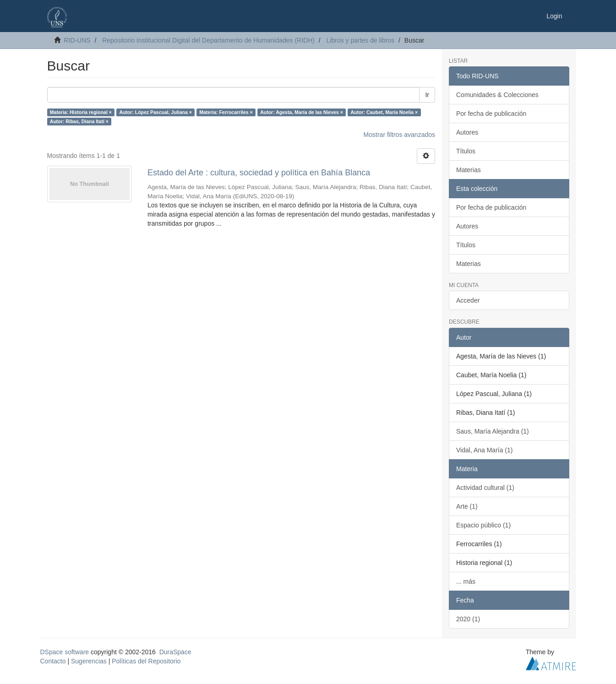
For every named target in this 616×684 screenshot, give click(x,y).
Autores (467, 132)
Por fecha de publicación (491, 114)
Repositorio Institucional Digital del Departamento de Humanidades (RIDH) (208, 40)
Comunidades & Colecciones (497, 95)
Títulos (466, 151)
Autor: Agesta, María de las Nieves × (302, 112)
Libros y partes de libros (361, 40)
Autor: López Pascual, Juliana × (155, 112)
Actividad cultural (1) (485, 488)
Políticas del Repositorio (146, 661)
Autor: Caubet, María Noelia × (384, 112)
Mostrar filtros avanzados (399, 135)
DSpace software (65, 652)
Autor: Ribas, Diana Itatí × (79, 121)
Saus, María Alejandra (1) (493, 431)
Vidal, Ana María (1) (484, 450)
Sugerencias (89, 661)
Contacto (53, 661)
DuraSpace (175, 652)
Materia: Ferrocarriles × (226, 112)
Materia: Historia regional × (81, 112)
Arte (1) (467, 506)
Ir (427, 95)
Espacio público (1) (483, 525)
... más (466, 581)
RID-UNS (77, 40)
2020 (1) (468, 619)
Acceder (468, 300)
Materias (469, 170)
